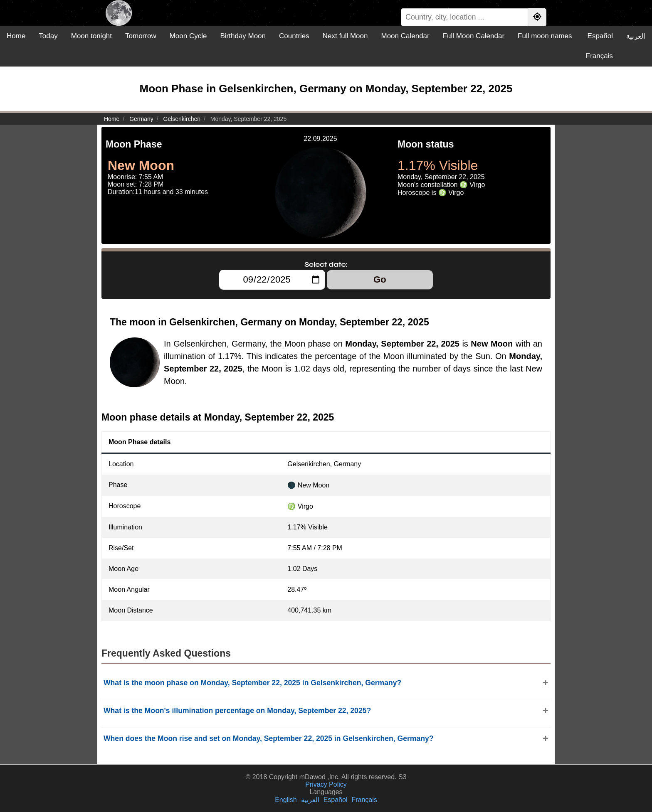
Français (599, 56)
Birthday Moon (243, 36)
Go (380, 279)
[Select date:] (272, 280)
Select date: (326, 264)
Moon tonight (91, 36)
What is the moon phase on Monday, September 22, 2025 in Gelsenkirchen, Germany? (252, 683)
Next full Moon (345, 36)
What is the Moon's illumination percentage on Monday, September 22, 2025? (237, 711)
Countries (294, 36)
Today (48, 36)
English (286, 800)
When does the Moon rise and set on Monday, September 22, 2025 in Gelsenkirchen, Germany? (269, 738)
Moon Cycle (188, 36)
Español (600, 36)
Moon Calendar (405, 36)
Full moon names (545, 36)
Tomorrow (141, 36)
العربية (636, 36)
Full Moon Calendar (474, 36)
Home (16, 36)
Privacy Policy (326, 784)
